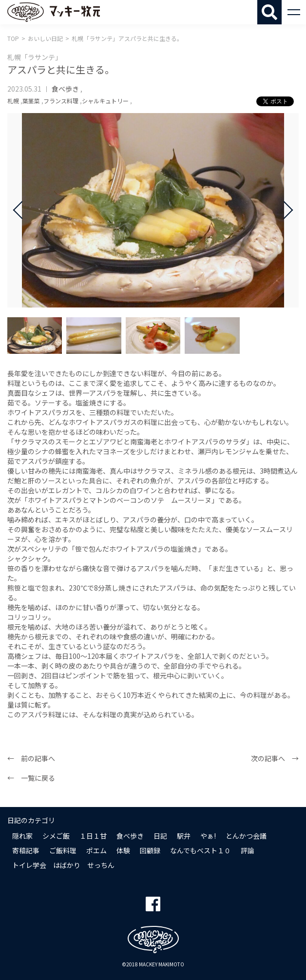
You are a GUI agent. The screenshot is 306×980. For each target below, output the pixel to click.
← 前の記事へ (31, 758)
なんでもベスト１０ (201, 850)
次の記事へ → (275, 758)
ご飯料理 (63, 850)
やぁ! (208, 836)
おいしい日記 (45, 38)
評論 (248, 850)
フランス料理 (61, 101)
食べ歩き (65, 89)
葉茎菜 (31, 101)
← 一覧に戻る (31, 778)
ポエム (96, 850)
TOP (13, 38)
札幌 (13, 101)
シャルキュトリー (105, 101)
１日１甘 (93, 836)
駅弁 (184, 836)
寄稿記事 (26, 850)
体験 (123, 850)
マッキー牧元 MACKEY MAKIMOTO (54, 12)
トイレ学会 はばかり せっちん (63, 865)
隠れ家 (22, 836)
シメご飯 (56, 836)
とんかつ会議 (246, 836)
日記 (160, 836)
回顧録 (150, 850)
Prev (22, 210)
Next (284, 210)
